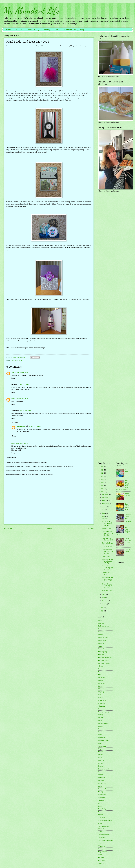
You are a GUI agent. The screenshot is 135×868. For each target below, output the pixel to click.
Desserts (101, 680)
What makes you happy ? (106, 840)
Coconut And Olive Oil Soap (128, 540)
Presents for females (104, 769)
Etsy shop (101, 692)
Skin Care (101, 800)
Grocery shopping (104, 712)
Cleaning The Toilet (106, 573)
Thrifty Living (33, 30)
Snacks (100, 806)
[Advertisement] (105, 227)
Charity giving (103, 652)
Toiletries (101, 832)
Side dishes (102, 798)
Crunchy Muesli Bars (128, 551)
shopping (101, 863)
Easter (100, 686)
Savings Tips (102, 783)
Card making (15, 360)
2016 (102, 492)
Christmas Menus (103, 660)
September (106, 504)
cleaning (101, 855)
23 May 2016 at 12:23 (21, 372)
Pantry (100, 758)
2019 (102, 482)
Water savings (102, 837)
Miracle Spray (127, 471)
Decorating (102, 677)
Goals (100, 709)
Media (100, 735)
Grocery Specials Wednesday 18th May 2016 (107, 551)
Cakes (100, 646)
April (104, 595)
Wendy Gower (21, 426)
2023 (102, 470)
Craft (21, 360)
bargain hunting (103, 852)
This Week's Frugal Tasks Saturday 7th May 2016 (107, 579)
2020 (102, 479)
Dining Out (102, 683)
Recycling (101, 775)
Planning (101, 763)
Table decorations (103, 826)
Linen (100, 732)
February (105, 601)
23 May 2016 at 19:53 (22, 399)
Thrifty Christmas (104, 829)
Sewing (100, 792)
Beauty (100, 629)
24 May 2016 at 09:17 (26, 411)
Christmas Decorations (105, 658)
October (105, 501)
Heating (101, 715)
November (106, 498)
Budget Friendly (103, 637)
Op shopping (102, 746)
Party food (101, 760)
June (104, 513)
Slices (100, 803)
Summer (101, 823)
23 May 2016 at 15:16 (24, 385)
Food (100, 695)
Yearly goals (102, 849)
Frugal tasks (102, 703)
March (104, 598)
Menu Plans (102, 737)
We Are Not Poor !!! (128, 495)
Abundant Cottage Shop (74, 30)
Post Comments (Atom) (18, 533)
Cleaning (47, 30)
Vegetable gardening (104, 835)
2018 (102, 486)
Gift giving (102, 706)
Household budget (104, 723)
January (105, 604)
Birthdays (101, 632)
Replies (16, 423)
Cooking (101, 669)
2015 (102, 608)
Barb (13, 399)
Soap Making (102, 809)
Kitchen (101, 726)
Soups (100, 812)
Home (9, 30)
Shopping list (102, 795)
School (100, 786)
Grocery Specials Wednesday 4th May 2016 (107, 586)
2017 (102, 489)
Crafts (57, 30)
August (105, 507)
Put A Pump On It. (107, 591)
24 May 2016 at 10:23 (35, 426)
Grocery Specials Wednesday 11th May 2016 (107, 568)
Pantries (101, 755)
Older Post (90, 529)
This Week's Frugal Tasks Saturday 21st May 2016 (107, 545)
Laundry (101, 729)
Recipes (19, 30)
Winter (100, 843)
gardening (101, 858)
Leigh (13, 443)
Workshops (102, 846)
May (104, 516)
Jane (13, 372)
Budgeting (101, 643)
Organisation (102, 749)
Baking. (101, 620)
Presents (101, 766)
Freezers (101, 698)
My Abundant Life (31, 11)
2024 (102, 467)
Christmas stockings (104, 663)
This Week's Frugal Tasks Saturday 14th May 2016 (107, 561)
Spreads (101, 815)
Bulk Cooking (106, 556)
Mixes (100, 743)
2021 (102, 476)
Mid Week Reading (104, 740)
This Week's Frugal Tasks (127, 507)
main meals (102, 860)
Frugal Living (102, 700)
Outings (101, 752)
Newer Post (8, 529)
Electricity (101, 689)
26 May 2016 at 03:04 (22, 443)
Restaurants (102, 780)
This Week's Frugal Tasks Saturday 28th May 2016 (107, 524)
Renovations (102, 778)
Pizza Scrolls (106, 519)
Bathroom (101, 623)
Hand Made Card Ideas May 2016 (107, 539)
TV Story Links (106, 529)
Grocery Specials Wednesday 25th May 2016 (107, 533)
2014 (102, 611)
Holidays (101, 718)
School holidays (103, 789)
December (105, 494)
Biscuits (101, 635)
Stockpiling (102, 818)
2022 (102, 473)
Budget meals (102, 640)
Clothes (101, 666)
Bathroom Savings (104, 626)
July (104, 510)
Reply (13, 378)
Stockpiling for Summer (105, 820)
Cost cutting (102, 672)
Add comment (11, 458)
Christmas (101, 655)
